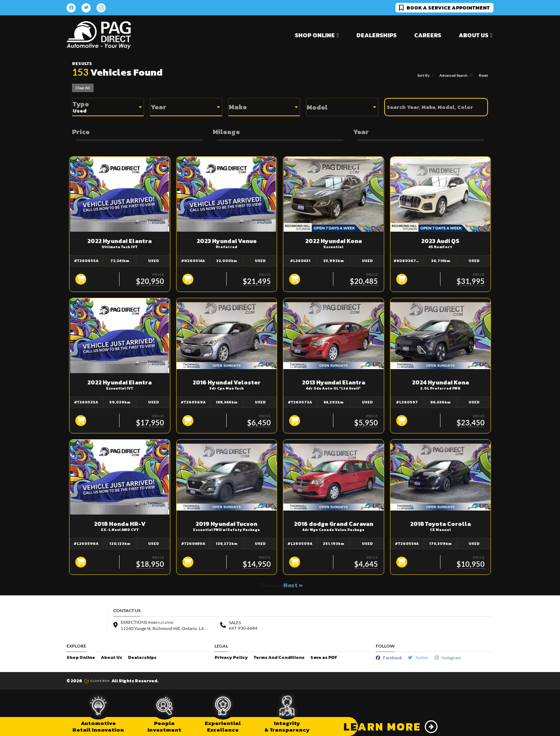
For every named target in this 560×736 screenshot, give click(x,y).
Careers (428, 35)
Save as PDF (324, 658)
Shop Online (81, 658)
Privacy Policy (231, 658)
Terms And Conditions (279, 658)
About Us (111, 658)
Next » (293, 585)
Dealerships (377, 35)
